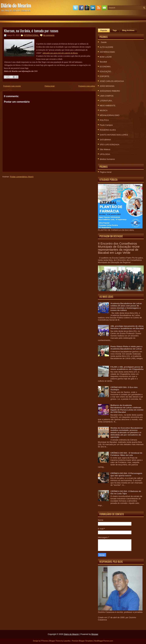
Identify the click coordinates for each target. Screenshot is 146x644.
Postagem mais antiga (87, 86)
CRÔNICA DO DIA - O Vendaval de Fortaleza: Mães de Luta (126, 454)
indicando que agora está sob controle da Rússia (60, 53)
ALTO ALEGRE (106, 47)
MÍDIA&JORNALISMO (110, 115)
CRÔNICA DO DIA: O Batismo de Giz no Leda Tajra (126, 492)
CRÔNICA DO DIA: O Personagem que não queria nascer (126, 474)
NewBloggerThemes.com (104, 641)
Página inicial (50, 86)
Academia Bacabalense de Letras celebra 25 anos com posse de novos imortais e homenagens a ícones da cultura (126, 307)
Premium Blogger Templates (82, 641)
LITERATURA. (106, 101)
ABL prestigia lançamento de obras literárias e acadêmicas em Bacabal (127, 327)
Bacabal (103, 62)
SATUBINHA (105, 140)
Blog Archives (128, 30)
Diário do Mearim (16, 5)
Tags (115, 30)
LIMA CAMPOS (107, 96)
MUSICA (104, 110)
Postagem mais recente (12, 86)
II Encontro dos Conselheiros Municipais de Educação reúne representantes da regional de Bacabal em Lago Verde (119, 248)
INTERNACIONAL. (31, 35)
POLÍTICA (104, 120)
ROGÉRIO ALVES (108, 130)
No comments (49, 35)
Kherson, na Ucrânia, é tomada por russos (31, 31)
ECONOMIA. (105, 67)
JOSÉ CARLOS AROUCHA (112, 81)
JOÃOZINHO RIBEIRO (110, 91)
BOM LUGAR (106, 57)
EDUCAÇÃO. (106, 71)
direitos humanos (107, 159)
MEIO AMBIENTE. (108, 106)
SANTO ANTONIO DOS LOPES (114, 135)
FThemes (44, 641)
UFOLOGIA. (105, 154)
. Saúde (103, 42)
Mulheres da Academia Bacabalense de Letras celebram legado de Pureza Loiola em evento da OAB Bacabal (127, 409)
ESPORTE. (105, 76)
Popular (104, 30)
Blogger (95, 634)
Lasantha (67, 641)
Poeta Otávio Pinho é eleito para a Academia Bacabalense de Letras (126, 348)
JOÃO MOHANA (107, 86)
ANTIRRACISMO (107, 52)
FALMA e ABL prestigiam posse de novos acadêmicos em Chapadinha (127, 368)
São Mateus (105, 149)
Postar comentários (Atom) (22, 177)
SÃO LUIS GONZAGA (110, 145)
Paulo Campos (106, 125)
